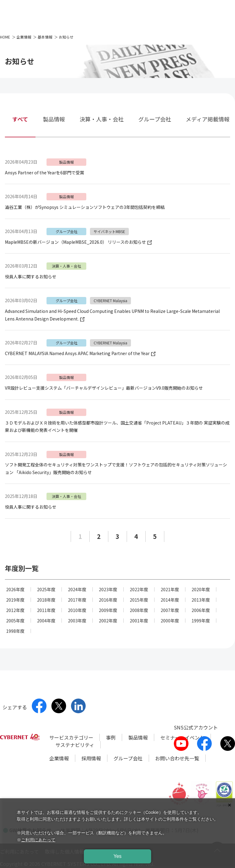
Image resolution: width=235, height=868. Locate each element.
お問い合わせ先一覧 (177, 758)
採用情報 (91, 758)
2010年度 (77, 610)
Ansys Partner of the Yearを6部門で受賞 (45, 172)
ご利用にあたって (38, 840)
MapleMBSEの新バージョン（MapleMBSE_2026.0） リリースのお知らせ (78, 242)
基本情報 (45, 37)
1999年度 (201, 621)
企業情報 (24, 37)
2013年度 (201, 600)
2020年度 (201, 589)
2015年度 (139, 600)
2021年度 (170, 589)
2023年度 (108, 589)
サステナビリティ (75, 745)
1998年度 (15, 631)
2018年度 (46, 600)
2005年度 (15, 621)
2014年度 (170, 600)
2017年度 (77, 600)
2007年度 (170, 610)
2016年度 (108, 600)
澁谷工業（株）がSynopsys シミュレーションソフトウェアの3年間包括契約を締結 (85, 207)
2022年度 (139, 589)
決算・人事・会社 (102, 119)
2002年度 (108, 621)
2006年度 (201, 610)
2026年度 (15, 589)
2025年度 (46, 589)
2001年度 (139, 621)
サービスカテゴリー (71, 737)
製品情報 (54, 119)
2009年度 (108, 610)
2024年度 (77, 589)
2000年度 (170, 621)
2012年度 (15, 610)
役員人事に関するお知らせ (31, 276)
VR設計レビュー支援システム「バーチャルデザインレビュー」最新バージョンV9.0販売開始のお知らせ (104, 388)
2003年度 (77, 621)
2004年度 (46, 621)
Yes (117, 856)
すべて (20, 119)
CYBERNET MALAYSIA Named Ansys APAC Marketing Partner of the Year (80, 353)
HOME (5, 37)
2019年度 (15, 600)
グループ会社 (155, 119)
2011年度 (46, 610)
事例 (111, 737)
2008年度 (139, 610)
